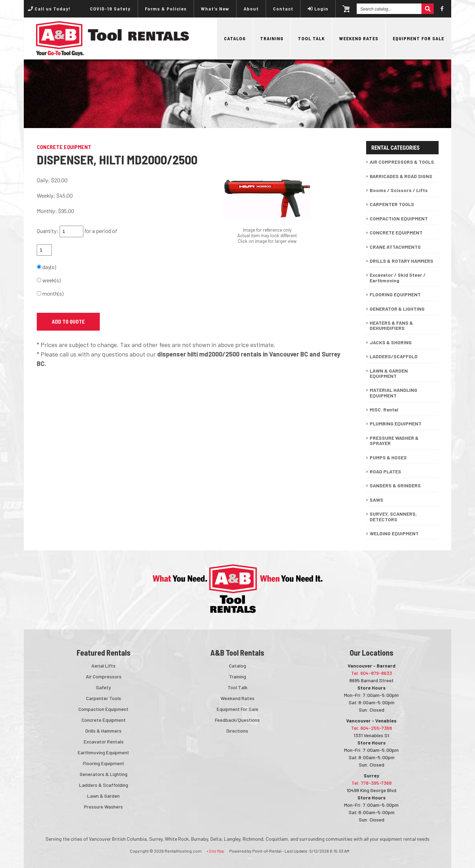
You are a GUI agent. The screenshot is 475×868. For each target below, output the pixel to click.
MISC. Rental (384, 410)
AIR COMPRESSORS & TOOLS (402, 162)
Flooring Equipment (104, 763)
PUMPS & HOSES (388, 457)
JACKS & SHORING (391, 342)
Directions (237, 731)
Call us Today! (49, 9)
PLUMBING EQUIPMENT (396, 424)
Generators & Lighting (104, 774)
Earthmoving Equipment (103, 752)
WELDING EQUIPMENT (394, 533)
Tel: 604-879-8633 (372, 673)
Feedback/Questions (237, 720)
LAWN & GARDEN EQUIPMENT (389, 373)
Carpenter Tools (104, 698)
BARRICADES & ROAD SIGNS (401, 176)
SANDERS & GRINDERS (395, 485)
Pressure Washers (103, 807)
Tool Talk (311, 38)
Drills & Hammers (103, 731)
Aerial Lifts (103, 666)
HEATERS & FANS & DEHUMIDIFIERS (391, 325)
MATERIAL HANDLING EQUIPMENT (393, 393)
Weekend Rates (359, 38)
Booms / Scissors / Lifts (399, 190)
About (251, 9)
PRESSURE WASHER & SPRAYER (394, 440)
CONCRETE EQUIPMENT (396, 232)
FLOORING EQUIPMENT (395, 294)
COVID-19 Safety (110, 9)
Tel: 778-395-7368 (372, 783)
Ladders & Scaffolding (104, 785)
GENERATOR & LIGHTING (397, 309)
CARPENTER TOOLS (392, 204)
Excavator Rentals (104, 742)
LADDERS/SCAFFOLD (394, 356)
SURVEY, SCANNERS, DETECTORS (393, 516)
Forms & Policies (166, 9)
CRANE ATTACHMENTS (395, 247)
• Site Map (215, 851)
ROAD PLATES (385, 471)
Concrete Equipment (104, 720)
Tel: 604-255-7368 (372, 728)
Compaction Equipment (103, 709)
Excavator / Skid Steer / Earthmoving (398, 277)
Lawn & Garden (103, 796)
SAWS (376, 500)
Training (272, 38)
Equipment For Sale (418, 38)
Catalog (235, 38)
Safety (103, 687)
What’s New (215, 9)
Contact (283, 9)
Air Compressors (104, 676)
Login (318, 9)
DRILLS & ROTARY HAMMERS (401, 261)
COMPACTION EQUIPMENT (399, 218)
